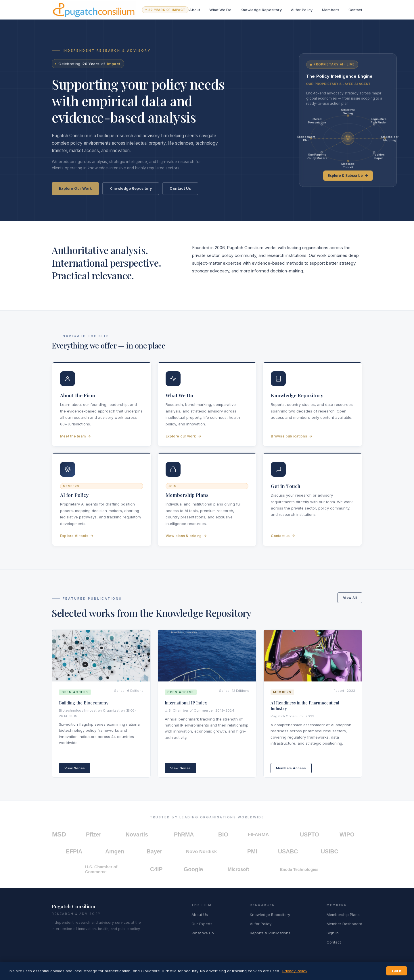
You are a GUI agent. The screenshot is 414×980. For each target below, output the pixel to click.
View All (350, 598)
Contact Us (180, 188)
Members (331, 10)
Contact (355, 10)
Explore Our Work (75, 188)
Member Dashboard (344, 924)
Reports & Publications (270, 933)
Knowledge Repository (261, 10)
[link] (348, 120)
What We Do (220, 10)
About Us (200, 915)
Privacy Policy (295, 971)
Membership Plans (343, 915)
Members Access (291, 768)
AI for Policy (302, 10)
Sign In (333, 933)
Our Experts (202, 924)
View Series (75, 768)
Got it (397, 971)
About (195, 10)
